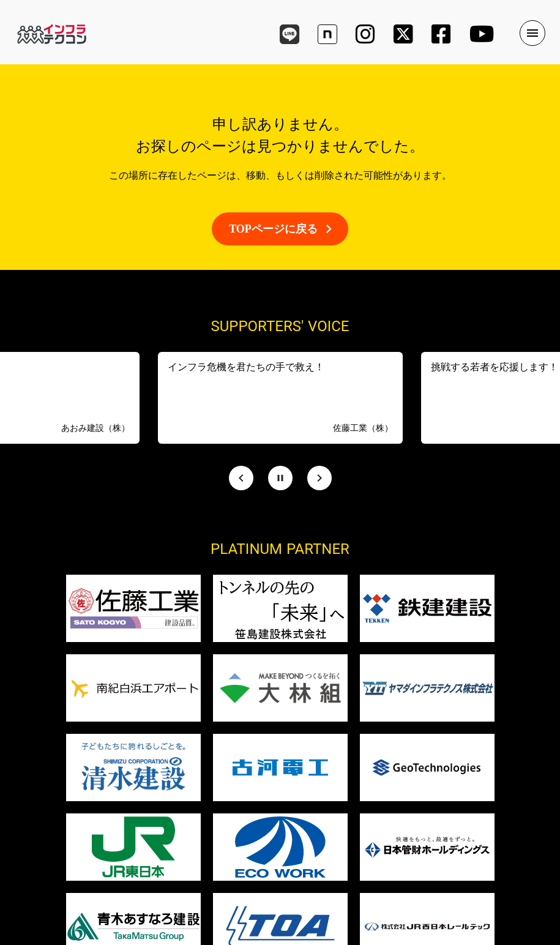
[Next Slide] (319, 478)
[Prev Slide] (241, 478)
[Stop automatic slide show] (280, 478)
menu (532, 33)
